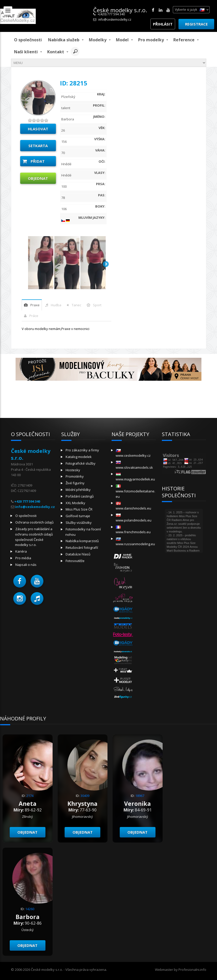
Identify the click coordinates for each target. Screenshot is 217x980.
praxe (35, 305)
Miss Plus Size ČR (79, 509)
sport (97, 305)
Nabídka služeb (64, 40)
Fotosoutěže (75, 561)
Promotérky (75, 476)
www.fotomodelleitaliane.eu (135, 492)
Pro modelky (151, 40)
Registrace (196, 24)
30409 (85, 796)
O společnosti (28, 40)
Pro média (23, 558)
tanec (76, 305)
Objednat (38, 178)
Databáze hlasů (78, 554)
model (122, 40)
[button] (20, 581)
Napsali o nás (26, 565)
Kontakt (56, 52)
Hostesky (73, 470)
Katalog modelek (79, 457)
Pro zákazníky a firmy (82, 450)
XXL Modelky (75, 503)
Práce (34, 316)
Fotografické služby (81, 463)
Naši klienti (26, 52)
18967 (140, 796)
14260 (30, 909)
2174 (30, 796)
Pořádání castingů (80, 496)
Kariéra (21, 551)
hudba (56, 305)
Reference (184, 40)
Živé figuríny (75, 483)
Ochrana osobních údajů (34, 522)
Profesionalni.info (192, 970)
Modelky (98, 40)
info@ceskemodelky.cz (115, 20)
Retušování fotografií (82, 548)
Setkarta (38, 146)
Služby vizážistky (79, 523)
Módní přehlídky (78, 490)
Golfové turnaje (78, 516)
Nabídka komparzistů (82, 541)
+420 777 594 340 (27, 501)
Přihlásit (163, 24)
